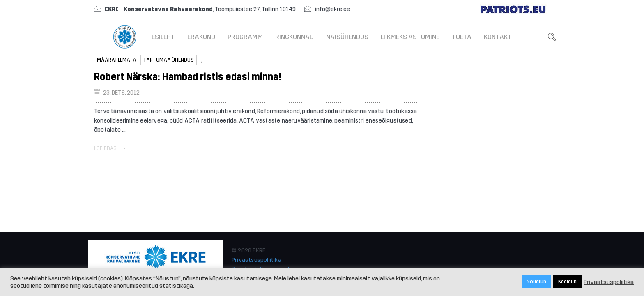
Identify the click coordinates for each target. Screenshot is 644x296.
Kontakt (498, 37)
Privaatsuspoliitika (256, 260)
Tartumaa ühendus (169, 60)
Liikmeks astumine (410, 37)
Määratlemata (117, 60)
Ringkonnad (294, 37)
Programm (245, 37)
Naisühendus (347, 37)
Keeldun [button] (567, 282)
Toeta (462, 37)
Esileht (163, 37)
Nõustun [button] (536, 282)
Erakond (201, 37)
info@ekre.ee (332, 9)
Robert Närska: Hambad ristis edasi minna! (188, 77)
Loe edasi (110, 148)
